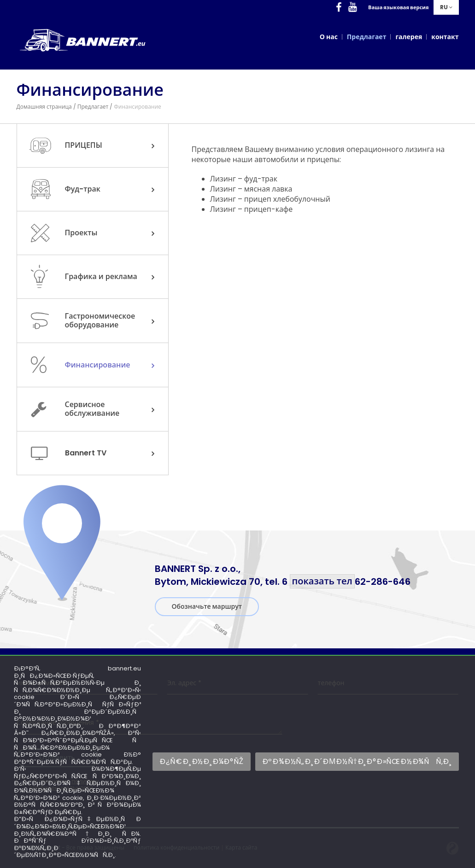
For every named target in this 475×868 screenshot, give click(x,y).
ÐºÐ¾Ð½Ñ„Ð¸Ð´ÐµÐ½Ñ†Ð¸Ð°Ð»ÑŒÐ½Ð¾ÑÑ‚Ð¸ (357, 761)
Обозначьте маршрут (207, 606)
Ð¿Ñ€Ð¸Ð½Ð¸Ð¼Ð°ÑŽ (202, 761)
